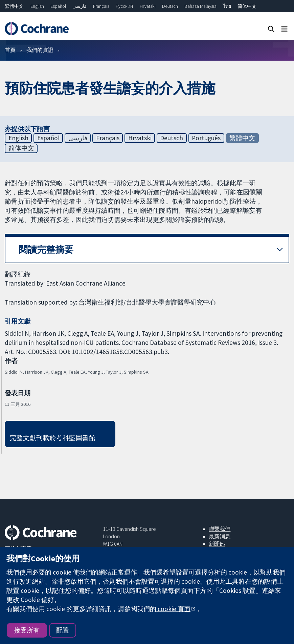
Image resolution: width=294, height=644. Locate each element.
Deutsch (170, 6)
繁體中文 (14, 6)
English (37, 6)
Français (101, 6)
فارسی (80, 6)
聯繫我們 (220, 529)
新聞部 (217, 544)
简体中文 (247, 6)
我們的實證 (40, 50)
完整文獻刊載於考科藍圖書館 (53, 438)
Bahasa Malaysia (200, 6)
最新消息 (220, 536)
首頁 (10, 50)
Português (206, 138)
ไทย (227, 6)
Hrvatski (148, 6)
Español (58, 6)
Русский (124, 6)
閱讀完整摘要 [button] (46, 250)
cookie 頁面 (173, 609)
